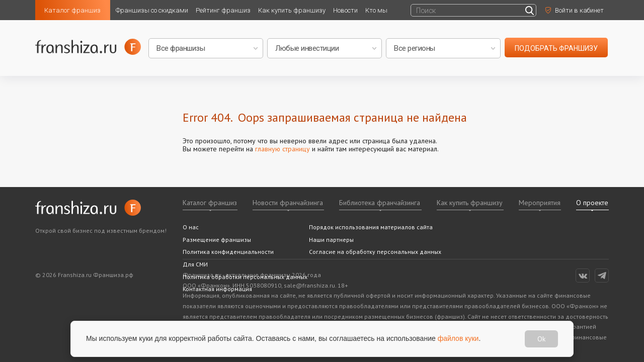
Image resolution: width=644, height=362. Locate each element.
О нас (191, 227)
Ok (541, 339)
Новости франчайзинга (288, 203)
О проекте (592, 203)
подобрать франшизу (556, 48)
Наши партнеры (331, 240)
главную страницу (283, 149)
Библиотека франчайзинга (380, 203)
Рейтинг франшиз (223, 10)
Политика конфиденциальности (228, 252)
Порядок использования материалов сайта (371, 227)
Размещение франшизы (217, 240)
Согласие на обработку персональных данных (375, 252)
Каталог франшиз (72, 10)
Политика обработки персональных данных (245, 277)
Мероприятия (540, 203)
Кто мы (376, 10)
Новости (345, 10)
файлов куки (458, 338)
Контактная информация (217, 289)
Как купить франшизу (292, 10)
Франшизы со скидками (152, 10)
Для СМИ (195, 264)
